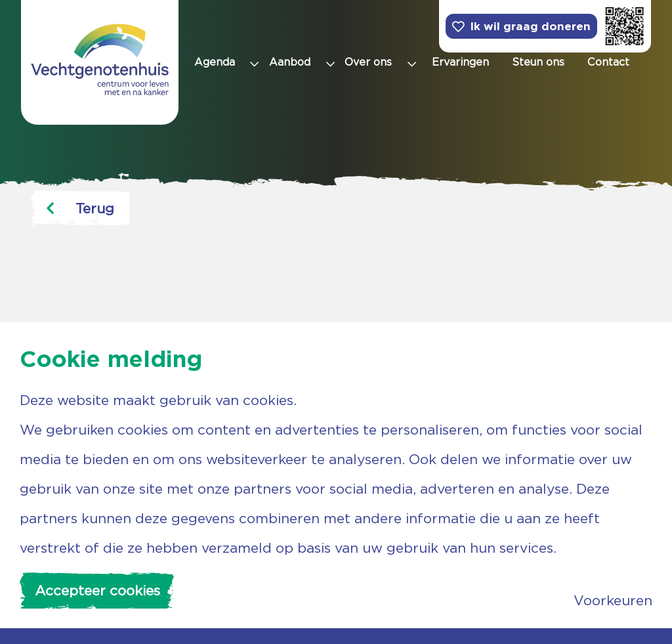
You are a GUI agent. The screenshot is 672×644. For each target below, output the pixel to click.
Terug (80, 208)
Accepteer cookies (97, 590)
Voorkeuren (613, 600)
